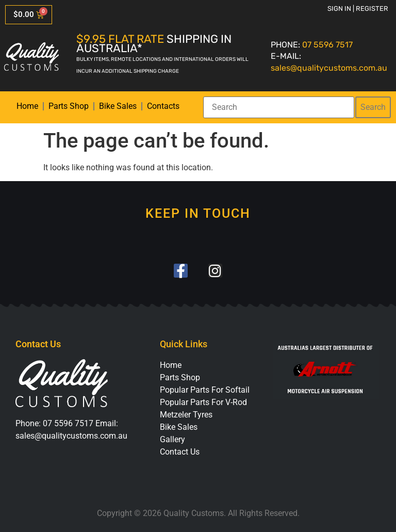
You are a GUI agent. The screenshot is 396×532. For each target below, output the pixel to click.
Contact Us (180, 452)
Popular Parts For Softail (205, 390)
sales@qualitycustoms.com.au (329, 68)
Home (27, 106)
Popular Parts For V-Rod (203, 402)
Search (373, 107)
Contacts (163, 106)
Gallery (172, 439)
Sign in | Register (358, 9)
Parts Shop (69, 106)
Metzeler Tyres (186, 415)
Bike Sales (118, 106)
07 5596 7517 (327, 45)
